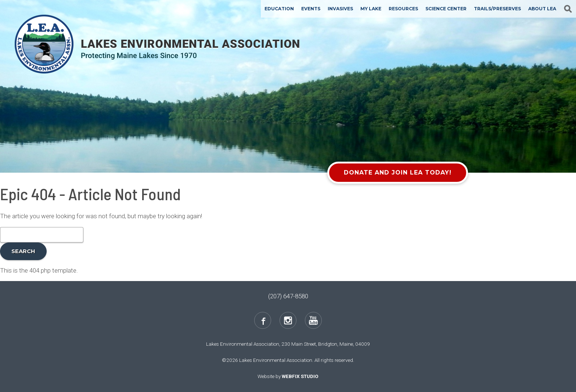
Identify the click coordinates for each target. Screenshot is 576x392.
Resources (403, 9)
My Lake (371, 9)
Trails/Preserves (497, 9)
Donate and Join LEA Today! (398, 172)
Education (279, 9)
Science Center (446, 9)
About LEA (542, 9)
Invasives (340, 9)
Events (311, 9)
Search (23, 251)
